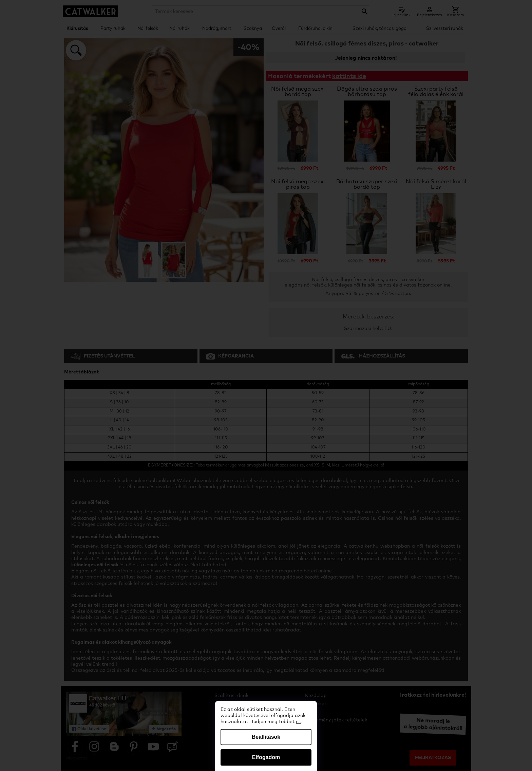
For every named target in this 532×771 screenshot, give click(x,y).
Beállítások (266, 737)
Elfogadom (266, 757)
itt (299, 722)
